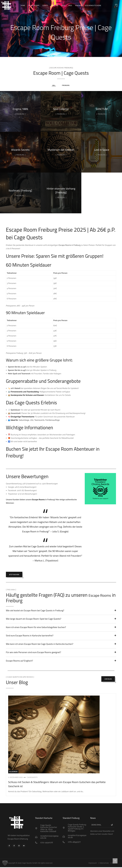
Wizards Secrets (20, 150)
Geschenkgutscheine (93, 5)
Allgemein (13, 772)
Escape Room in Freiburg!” (36, 531)
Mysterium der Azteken (61, 150)
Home (23, 5)
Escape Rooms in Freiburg (70, 245)
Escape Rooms (34, 5)
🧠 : (21, 417)
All (54, 85)
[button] (5, 863)
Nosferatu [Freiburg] (20, 190)
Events (45, 5)
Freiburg (66, 85)
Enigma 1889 (20, 109)
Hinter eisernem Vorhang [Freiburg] (61, 190)
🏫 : (26, 395)
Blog (63, 5)
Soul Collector (61, 109)
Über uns (55, 5)
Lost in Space (102, 150)
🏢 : (24, 392)
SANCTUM (102, 109)
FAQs (70, 5)
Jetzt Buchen (16, 575)
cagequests (32, 778)
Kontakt (78, 5)
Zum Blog (107, 680)
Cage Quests (38, 546)
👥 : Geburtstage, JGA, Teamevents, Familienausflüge (34, 420)
